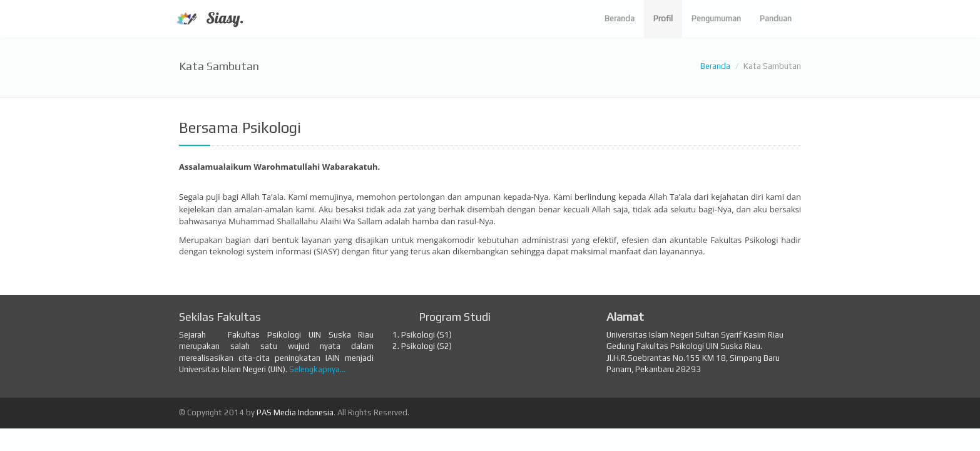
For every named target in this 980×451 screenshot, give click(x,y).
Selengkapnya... (317, 369)
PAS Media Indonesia (295, 412)
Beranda (715, 66)
